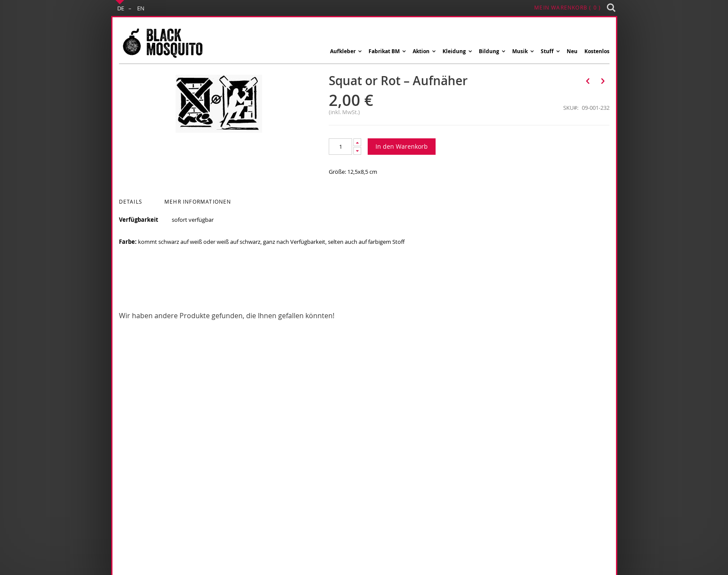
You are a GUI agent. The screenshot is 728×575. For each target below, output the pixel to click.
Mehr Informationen (198, 201)
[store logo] (162, 43)
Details (131, 201)
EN (141, 8)
